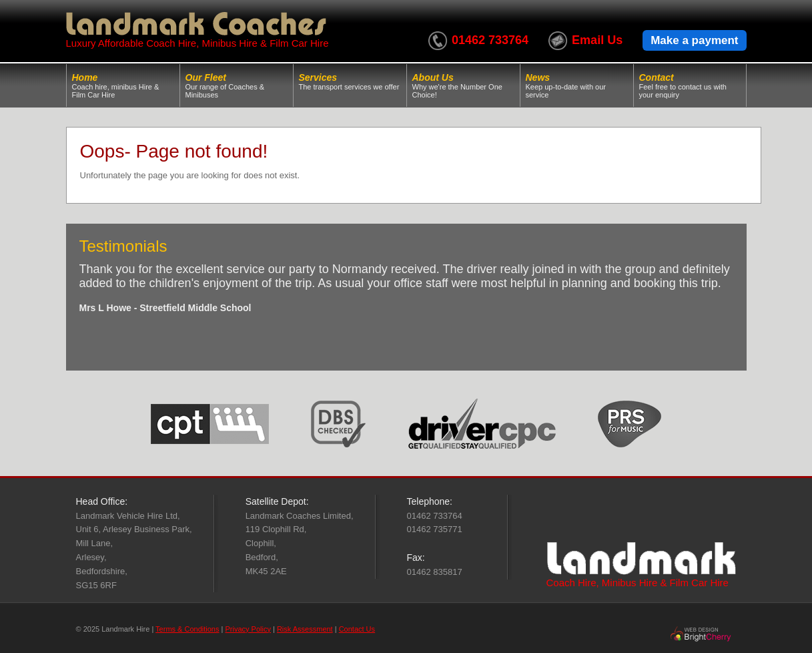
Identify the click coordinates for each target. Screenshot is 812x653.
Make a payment (694, 40)
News (577, 85)
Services (350, 81)
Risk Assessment (305, 629)
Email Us (597, 40)
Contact (690, 85)
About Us (463, 85)
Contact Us (357, 629)
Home (123, 85)
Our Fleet (237, 85)
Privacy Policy (248, 629)
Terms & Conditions (187, 629)
